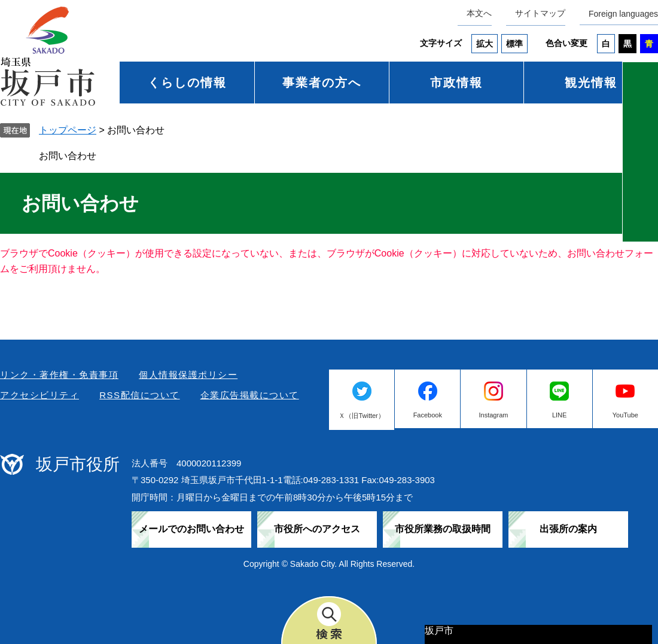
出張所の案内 (568, 529)
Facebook (428, 415)
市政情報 (456, 83)
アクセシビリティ (39, 395)
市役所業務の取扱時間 (443, 529)
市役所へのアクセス (317, 529)
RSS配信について (139, 395)
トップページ (68, 130)
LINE (559, 415)
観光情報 (591, 83)
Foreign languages (623, 14)
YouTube (625, 415)
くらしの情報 (187, 83)
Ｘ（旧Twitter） (361, 416)
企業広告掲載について (250, 395)
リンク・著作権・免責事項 (59, 375)
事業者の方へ (322, 83)
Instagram (494, 415)
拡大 (485, 44)
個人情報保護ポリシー (188, 375)
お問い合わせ (68, 156)
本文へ (479, 13)
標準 (514, 44)
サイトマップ (540, 13)
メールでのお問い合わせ (191, 529)
